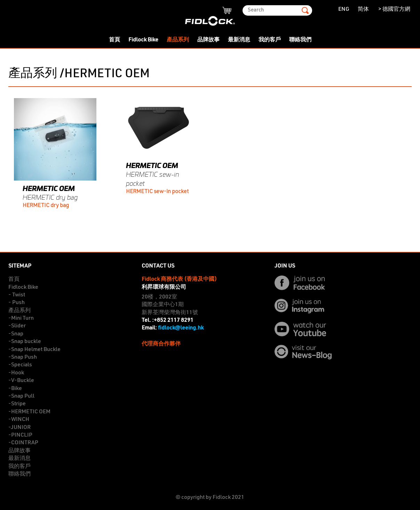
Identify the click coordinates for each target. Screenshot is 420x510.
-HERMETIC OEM (29, 412)
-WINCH (19, 420)
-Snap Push (23, 357)
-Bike (15, 389)
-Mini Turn (21, 318)
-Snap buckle (25, 342)
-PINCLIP (20, 435)
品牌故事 (208, 40)
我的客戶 (270, 40)
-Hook (16, 373)
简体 (363, 9)
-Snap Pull (21, 396)
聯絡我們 (300, 40)
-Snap (16, 334)
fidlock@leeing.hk (181, 328)
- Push (17, 303)
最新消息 (239, 40)
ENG (344, 9)
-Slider (17, 326)
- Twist (17, 295)
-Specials (20, 365)
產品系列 (178, 40)
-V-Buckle (21, 381)
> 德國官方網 (394, 9)
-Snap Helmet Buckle (34, 350)
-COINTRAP (23, 443)
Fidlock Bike (143, 40)
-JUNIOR (19, 428)
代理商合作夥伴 (161, 344)
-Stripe (17, 404)
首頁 (114, 40)
